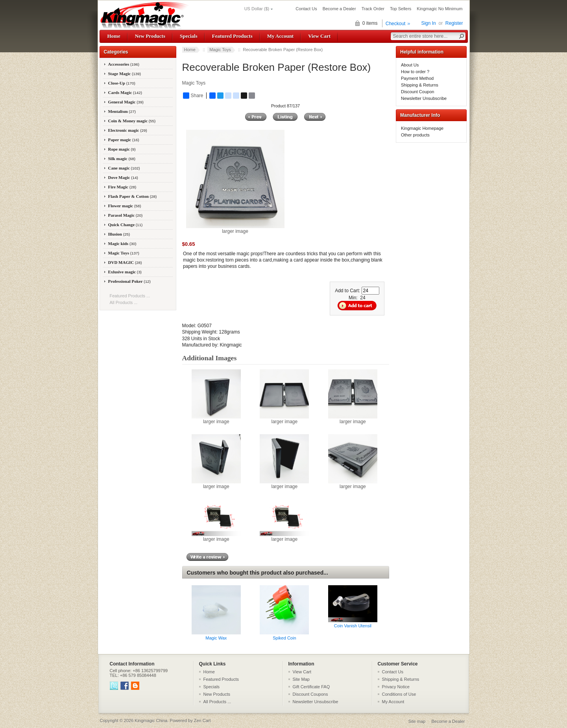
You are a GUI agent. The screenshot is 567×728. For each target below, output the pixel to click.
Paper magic (124, 140)
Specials (189, 36)
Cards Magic (125, 92)
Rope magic (122, 149)
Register (454, 23)
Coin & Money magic (132, 121)
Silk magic (122, 159)
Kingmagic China (151, 721)
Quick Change (126, 225)
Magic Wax (216, 638)
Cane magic (124, 168)
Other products (415, 135)
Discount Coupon (417, 92)
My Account (280, 36)
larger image (216, 419)
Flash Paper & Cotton (133, 196)
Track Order (373, 9)
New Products (150, 36)
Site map (417, 721)
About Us (410, 65)
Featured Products (232, 36)
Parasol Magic (126, 215)
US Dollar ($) (257, 9)
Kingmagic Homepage (422, 128)
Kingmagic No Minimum (440, 9)
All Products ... (124, 302)
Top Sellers (401, 9)
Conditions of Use (399, 694)
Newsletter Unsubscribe (424, 98)
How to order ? (415, 72)
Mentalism (122, 111)
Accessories (124, 64)
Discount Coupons (310, 694)
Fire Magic (122, 187)
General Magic (126, 102)
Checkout (396, 24)
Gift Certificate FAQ (311, 687)
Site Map (301, 679)
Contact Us (306, 9)
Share (193, 96)
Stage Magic (125, 74)
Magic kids (122, 243)
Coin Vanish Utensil (353, 626)
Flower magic (125, 206)
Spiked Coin (284, 638)
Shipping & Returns (420, 85)
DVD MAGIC (125, 262)
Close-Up (122, 83)
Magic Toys (220, 50)
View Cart (319, 36)
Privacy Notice (396, 687)
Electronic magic (128, 130)
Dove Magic (123, 177)
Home (114, 36)
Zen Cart (202, 721)
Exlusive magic (125, 272)
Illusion (119, 234)
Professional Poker (129, 281)
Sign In (428, 23)
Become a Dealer (339, 9)
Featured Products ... (130, 296)
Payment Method (417, 78)
